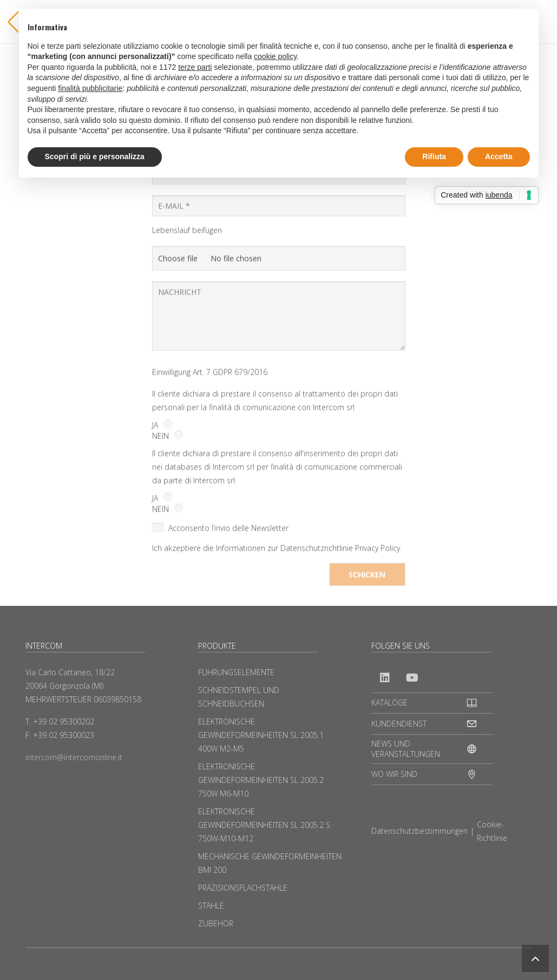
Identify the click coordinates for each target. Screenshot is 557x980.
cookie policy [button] (275, 56)
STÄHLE (211, 906)
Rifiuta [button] (434, 156)
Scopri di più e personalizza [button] (95, 156)
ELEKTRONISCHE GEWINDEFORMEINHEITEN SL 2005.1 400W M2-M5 (261, 735)
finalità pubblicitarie (90, 88)
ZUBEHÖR (216, 923)
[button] (535, 958)
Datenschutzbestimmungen (420, 831)
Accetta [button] (499, 156)
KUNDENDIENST (399, 724)
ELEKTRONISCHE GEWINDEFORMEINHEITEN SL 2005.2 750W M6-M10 (261, 780)
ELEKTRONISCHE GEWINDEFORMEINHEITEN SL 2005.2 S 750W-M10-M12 (264, 825)
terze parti (195, 67)
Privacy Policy (378, 602)
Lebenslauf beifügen (187, 284)
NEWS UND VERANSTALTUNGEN (406, 749)
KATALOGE (389, 703)
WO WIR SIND (394, 774)
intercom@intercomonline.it (74, 757)
